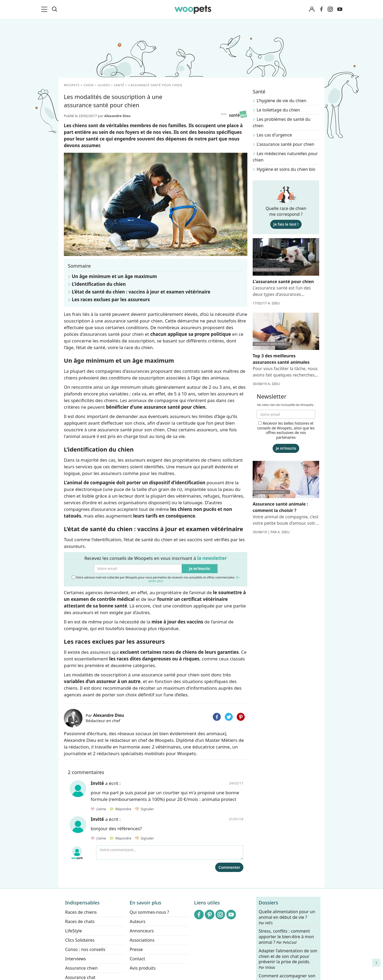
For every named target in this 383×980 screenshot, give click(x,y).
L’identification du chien (99, 284)
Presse (136, 949)
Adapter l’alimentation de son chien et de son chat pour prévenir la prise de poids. (288, 959)
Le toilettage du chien (278, 110)
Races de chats (80, 921)
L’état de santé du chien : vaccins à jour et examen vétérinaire (141, 292)
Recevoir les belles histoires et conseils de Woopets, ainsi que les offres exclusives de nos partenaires (286, 430)
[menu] (45, 9)
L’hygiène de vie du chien (282, 101)
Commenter (229, 867)
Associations (142, 940)
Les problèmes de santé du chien (282, 122)
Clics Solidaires (80, 940)
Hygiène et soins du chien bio (286, 169)
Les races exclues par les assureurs (111, 299)
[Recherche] (55, 9)
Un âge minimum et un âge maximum (114, 276)
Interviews (76, 959)
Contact (138, 959)
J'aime (99, 809)
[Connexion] (312, 9)
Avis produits (143, 968)
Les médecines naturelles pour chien (285, 157)
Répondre (121, 809)
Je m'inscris (200, 568)
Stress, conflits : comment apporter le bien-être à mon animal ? (286, 937)
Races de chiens (81, 912)
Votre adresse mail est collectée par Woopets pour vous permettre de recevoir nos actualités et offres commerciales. (156, 579)
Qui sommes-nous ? (149, 912)
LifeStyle (74, 931)
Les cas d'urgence (274, 135)
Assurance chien (81, 968)
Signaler (144, 809)
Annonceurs (142, 931)
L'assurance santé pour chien (286, 144)
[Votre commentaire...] (170, 853)
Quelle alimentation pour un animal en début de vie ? (287, 917)
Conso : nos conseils (85, 949)
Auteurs (138, 921)
